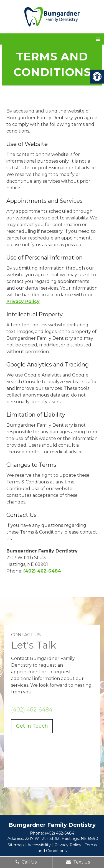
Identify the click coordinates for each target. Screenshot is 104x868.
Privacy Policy (23, 301)
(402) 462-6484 (42, 571)
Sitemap (16, 845)
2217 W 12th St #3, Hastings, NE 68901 (62, 838)
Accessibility (39, 845)
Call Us (26, 862)
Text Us (78, 862)
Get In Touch (32, 726)
